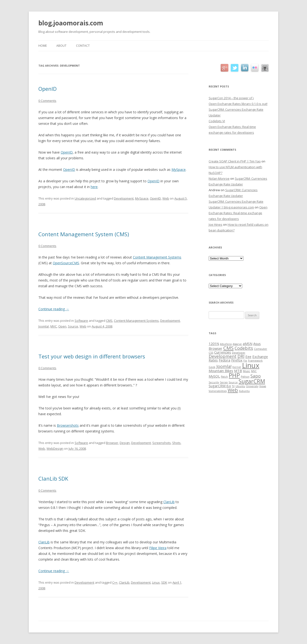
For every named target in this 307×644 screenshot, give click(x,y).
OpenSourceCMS (66, 263)
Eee (248, 356)
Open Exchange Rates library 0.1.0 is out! (238, 104)
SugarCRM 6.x (220, 386)
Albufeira (226, 344)
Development (124, 198)
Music (247, 371)
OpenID (47, 89)
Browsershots (68, 425)
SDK (164, 582)
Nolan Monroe (219, 178)
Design (125, 443)
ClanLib (169, 502)
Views (263, 386)
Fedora (224, 360)
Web (166, 198)
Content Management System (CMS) (84, 234)
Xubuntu (244, 391)
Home (43, 46)
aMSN (248, 344)
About (61, 46)
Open (62, 326)
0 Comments (47, 101)
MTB (238, 371)
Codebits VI (217, 121)
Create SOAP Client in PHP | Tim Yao (235, 161)
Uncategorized (85, 198)
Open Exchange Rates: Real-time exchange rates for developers (238, 213)
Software (81, 321)
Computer (261, 349)
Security (214, 382)
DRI (241, 356)
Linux (156, 582)
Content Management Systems (157, 257)
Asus (257, 344)
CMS (109, 321)
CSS (211, 353)
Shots (176, 443)
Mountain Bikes (221, 371)
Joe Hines (215, 224)
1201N (214, 344)
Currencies (223, 352)
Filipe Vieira (158, 548)
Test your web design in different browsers (92, 356)
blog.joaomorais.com (71, 23)
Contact (83, 46)
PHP (234, 375)
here (94, 187)
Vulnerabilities (218, 391)
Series (224, 382)
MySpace (179, 170)
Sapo (256, 376)
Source (73, 326)
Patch (224, 377)
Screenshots (162, 443)
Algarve (237, 344)
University (252, 386)
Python (245, 377)
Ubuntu (240, 386)
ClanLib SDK (53, 478)
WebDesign (55, 448)
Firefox (237, 360)
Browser (112, 443)
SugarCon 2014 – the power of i (231, 98)
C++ (115, 582)
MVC (54, 326)
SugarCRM (252, 381)
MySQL (214, 376)
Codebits (244, 348)
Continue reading (54, 309)
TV (233, 386)
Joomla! (44, 326)
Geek (212, 367)
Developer (239, 353)
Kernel (237, 367)
